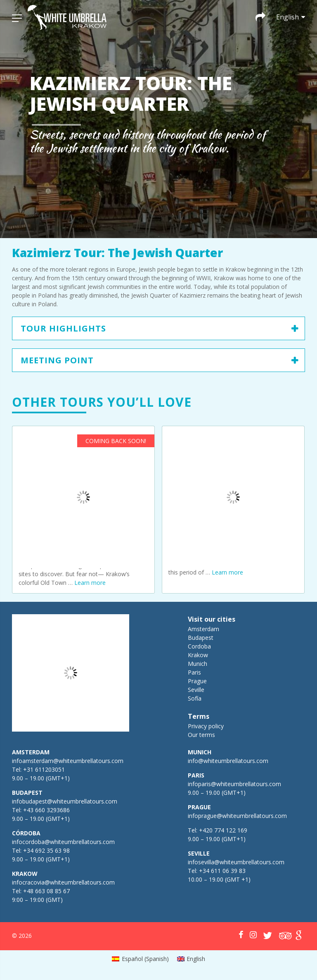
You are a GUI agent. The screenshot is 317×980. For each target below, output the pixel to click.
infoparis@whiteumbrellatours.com (234, 784)
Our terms (201, 735)
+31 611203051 (44, 769)
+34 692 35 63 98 (46, 850)
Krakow (198, 655)
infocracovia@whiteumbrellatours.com (63, 882)
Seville (196, 690)
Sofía (195, 698)
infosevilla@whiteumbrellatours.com (236, 862)
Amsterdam (203, 629)
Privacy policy (206, 726)
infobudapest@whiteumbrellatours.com (65, 801)
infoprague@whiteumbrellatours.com (237, 816)
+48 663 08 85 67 (46, 891)
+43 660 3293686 (46, 810)
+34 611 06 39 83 (222, 871)
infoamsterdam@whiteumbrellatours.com (68, 761)
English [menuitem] (196, 959)
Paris (194, 672)
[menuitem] (140, 959)
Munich (198, 664)
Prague (197, 681)
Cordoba (199, 646)
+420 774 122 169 (222, 830)
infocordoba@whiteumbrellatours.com (63, 842)
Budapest (201, 638)
